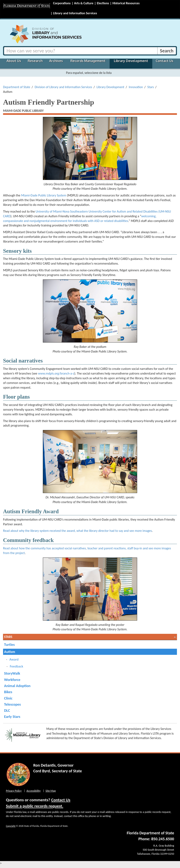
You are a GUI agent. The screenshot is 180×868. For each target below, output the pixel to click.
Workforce (12, 680)
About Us (14, 61)
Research (35, 61)
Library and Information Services (75, 13)
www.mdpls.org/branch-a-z (56, 373)
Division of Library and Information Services (63, 87)
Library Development (131, 61)
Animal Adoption (17, 686)
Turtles (9, 645)
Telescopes (12, 704)
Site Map (51, 791)
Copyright (11, 826)
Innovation (136, 87)
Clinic (8, 698)
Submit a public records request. (35, 806)
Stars (151, 87)
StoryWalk (12, 673)
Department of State (17, 87)
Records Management (88, 61)
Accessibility (34, 791)
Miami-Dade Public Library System (44, 195)
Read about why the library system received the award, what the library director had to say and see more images (77, 531)
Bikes (8, 692)
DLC (7, 710)
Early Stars (12, 717)
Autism (10, 652)
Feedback (16, 666)
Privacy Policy (14, 791)
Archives (56, 61)
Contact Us (164, 61)
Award (14, 659)
